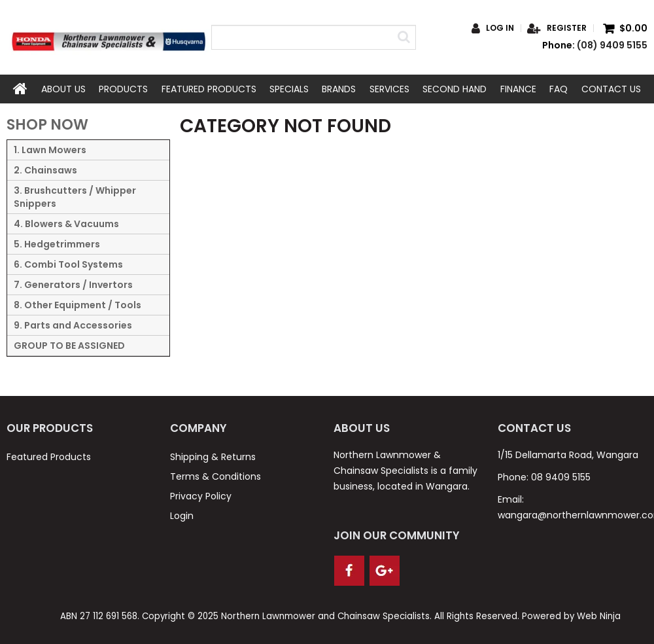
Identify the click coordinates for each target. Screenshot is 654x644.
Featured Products (209, 89)
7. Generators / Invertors (73, 285)
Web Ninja (599, 616)
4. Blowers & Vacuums (66, 224)
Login (182, 516)
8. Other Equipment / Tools (77, 305)
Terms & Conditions (215, 476)
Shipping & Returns (213, 457)
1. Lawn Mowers (50, 150)
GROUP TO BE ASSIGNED (69, 346)
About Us (63, 89)
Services (389, 89)
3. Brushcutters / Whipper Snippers (75, 197)
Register (567, 28)
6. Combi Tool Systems (68, 264)
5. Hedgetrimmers (57, 244)
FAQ (559, 89)
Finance (518, 89)
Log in (500, 28)
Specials (289, 89)
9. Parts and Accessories (73, 325)
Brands (339, 89)
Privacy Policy (201, 496)
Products (123, 89)
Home (20, 89)
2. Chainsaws (45, 170)
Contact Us (611, 89)
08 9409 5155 (561, 477)
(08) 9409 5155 (612, 45)
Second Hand (455, 89)
